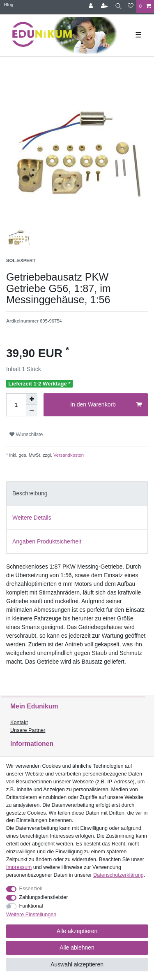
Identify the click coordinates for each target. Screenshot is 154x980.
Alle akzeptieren (77, 931)
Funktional (31, 906)
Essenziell (31, 889)
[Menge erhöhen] (32, 399)
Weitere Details (32, 518)
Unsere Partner (28, 730)
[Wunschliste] (131, 6)
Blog (9, 5)
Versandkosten (68, 455)
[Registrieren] (105, 6)
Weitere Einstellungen (31, 915)
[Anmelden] (92, 6)
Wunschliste (26, 434)
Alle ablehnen (77, 947)
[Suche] (118, 6)
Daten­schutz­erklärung (118, 875)
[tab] (77, 493)
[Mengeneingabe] (16, 405)
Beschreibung (30, 493)
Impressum (19, 867)
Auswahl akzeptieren (77, 964)
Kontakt (19, 722)
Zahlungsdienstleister (44, 897)
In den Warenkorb (106, 405)
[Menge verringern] (32, 411)
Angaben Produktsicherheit (47, 541)
